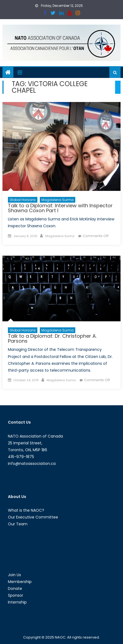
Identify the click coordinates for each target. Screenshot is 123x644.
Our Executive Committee (33, 517)
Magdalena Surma (58, 200)
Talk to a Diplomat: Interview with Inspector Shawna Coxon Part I (60, 208)
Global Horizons (23, 200)
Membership (20, 582)
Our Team (18, 524)
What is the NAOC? (26, 510)
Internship (17, 602)
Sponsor (16, 595)
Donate (15, 588)
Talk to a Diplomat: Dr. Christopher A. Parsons (52, 338)
